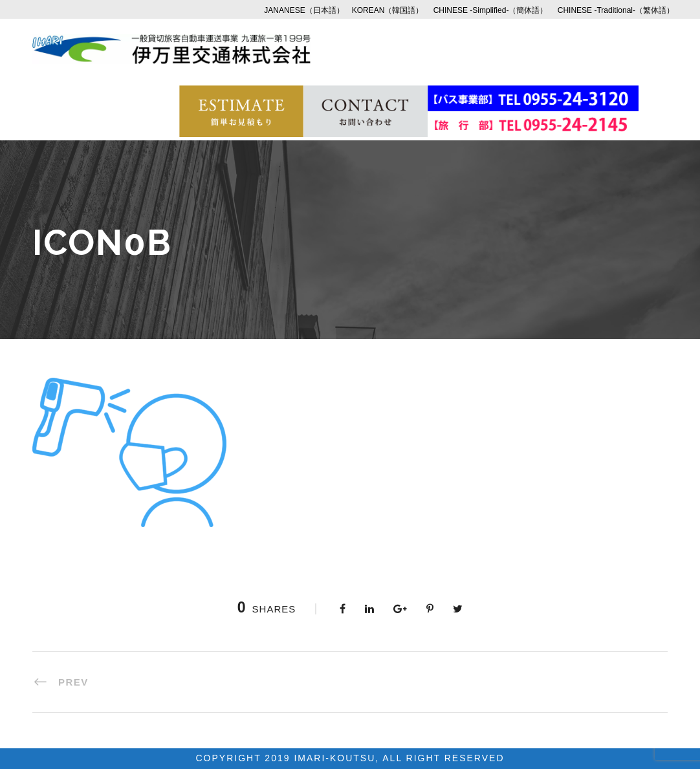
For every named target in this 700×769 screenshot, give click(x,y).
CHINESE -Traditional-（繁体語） (616, 10)
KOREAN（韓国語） (388, 10)
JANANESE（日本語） (304, 10)
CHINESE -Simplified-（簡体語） (491, 10)
